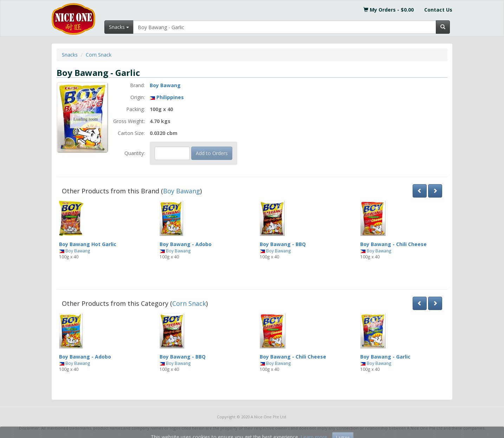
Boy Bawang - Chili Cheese (393, 244)
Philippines (170, 97)
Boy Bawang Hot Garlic (88, 244)
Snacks (70, 55)
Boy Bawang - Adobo (186, 244)
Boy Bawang (165, 85)
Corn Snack (99, 55)
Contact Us (438, 10)
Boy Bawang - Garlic (385, 357)
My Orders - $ (389, 10)
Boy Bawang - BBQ (283, 244)
